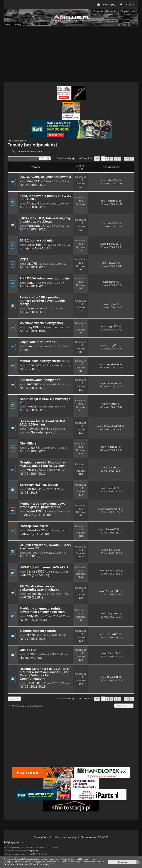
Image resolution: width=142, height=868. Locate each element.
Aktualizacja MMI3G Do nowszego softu (45, 401)
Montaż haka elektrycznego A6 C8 (45, 361)
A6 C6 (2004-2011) (33, 185)
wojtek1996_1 (36, 511)
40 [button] (126, 159)
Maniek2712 (35, 530)
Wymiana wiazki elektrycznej (41, 323)
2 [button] (107, 159)
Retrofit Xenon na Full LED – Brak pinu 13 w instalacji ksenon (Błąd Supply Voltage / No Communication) (45, 674)
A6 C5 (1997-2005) (35, 575)
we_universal (14, 854)
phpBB (26, 847)
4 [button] (115, 159)
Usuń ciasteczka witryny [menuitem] (65, 837)
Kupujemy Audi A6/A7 (35, 248)
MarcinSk (33, 181)
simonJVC (34, 635)
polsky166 (34, 245)
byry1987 (33, 327)
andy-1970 (34, 616)
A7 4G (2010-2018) (33, 620)
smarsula (33, 384)
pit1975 (32, 264)
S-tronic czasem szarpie (38, 631)
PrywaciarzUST (38, 429)
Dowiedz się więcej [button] (40, 864)
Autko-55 (33, 448)
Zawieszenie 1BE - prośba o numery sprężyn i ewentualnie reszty (42, 301)
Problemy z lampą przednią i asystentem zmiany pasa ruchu (43, 610)
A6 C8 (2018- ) (30, 369)
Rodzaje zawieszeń (34, 526)
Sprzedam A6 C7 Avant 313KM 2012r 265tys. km (42, 423)
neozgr (31, 406)
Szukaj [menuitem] (18, 24)
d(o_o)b (32, 552)
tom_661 (33, 346)
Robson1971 (36, 594)
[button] (97, 159)
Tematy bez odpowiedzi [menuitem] (105, 11)
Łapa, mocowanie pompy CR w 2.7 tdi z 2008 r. (45, 198)
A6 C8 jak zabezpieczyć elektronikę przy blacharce (40, 588)
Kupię (24, 350)
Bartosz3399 (35, 571)
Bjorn (30, 308)
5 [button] (119, 159)
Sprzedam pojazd (43, 432)
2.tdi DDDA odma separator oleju (44, 278)
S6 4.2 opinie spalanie (36, 240)
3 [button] (111, 159)
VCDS (24, 259)
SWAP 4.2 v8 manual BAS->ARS (44, 567)
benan (31, 283)
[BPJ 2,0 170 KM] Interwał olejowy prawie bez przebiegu (45, 220)
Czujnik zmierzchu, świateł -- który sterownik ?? (45, 547)
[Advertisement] (71, 54)
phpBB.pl (35, 851)
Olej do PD (28, 650)
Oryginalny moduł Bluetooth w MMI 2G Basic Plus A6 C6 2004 (43, 464)
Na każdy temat (31, 658)
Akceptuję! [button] (123, 862)
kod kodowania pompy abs (40, 380)
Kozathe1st (35, 365)
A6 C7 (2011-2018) (33, 267)
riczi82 (31, 489)
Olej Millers (28, 443)
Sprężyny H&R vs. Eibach (39, 485)
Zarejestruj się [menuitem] (106, 5)
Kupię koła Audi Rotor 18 (38, 342)
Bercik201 (34, 683)
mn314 (31, 470)
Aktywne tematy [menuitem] (129, 11)
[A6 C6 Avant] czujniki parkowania (45, 177)
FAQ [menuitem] (8, 24)
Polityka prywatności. (14, 842)
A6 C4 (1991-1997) (33, 331)
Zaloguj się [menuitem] (127, 5)
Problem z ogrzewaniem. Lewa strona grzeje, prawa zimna (43, 505)
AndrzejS (33, 203)
